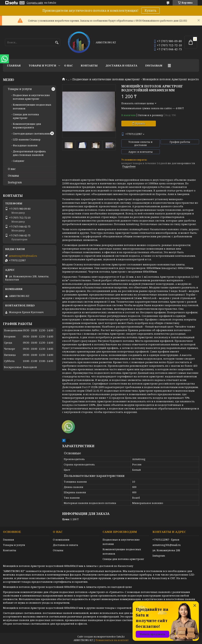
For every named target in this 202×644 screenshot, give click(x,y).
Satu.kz (121, 637)
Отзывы (13, 176)
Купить (151, 10)
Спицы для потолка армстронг (26, 116)
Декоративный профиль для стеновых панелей (29, 153)
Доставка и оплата (121, 65)
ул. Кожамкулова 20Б (166, 550)
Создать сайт (35, 3)
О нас (68, 65)
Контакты (89, 65)
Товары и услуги (42, 65)
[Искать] (57, 43)
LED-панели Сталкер (27, 139)
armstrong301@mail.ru (23, 256)
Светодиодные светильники (32, 134)
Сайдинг (19, 161)
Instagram (154, 65)
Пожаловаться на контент (112, 640)
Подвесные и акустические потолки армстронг (106, 79)
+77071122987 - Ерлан (166, 540)
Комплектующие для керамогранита (27, 126)
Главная (14, 65)
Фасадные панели (25, 145)
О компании (61, 540)
